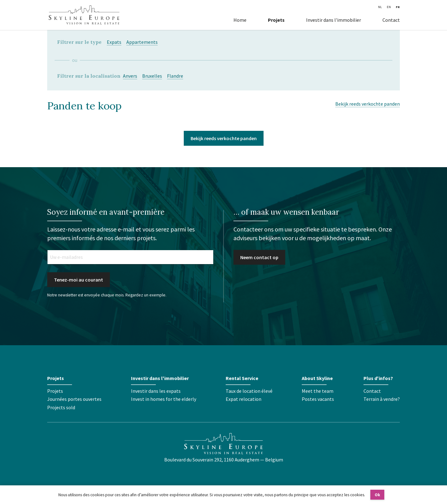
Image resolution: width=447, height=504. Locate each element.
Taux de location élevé (249, 391)
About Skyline (317, 378)
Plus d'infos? (378, 378)
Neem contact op (259, 257)
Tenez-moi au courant (79, 280)
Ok (377, 495)
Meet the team (318, 391)
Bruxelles (152, 76)
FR (398, 7)
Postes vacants (318, 399)
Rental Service (242, 378)
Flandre (175, 76)
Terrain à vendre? (382, 399)
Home (240, 20)
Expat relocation (244, 399)
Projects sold (61, 407)
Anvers (130, 76)
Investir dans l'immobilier (334, 20)
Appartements (142, 42)
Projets (276, 20)
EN (389, 7)
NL (380, 7)
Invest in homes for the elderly (164, 399)
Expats (114, 42)
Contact (391, 20)
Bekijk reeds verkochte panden (368, 104)
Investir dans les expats (156, 391)
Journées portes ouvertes (74, 399)
